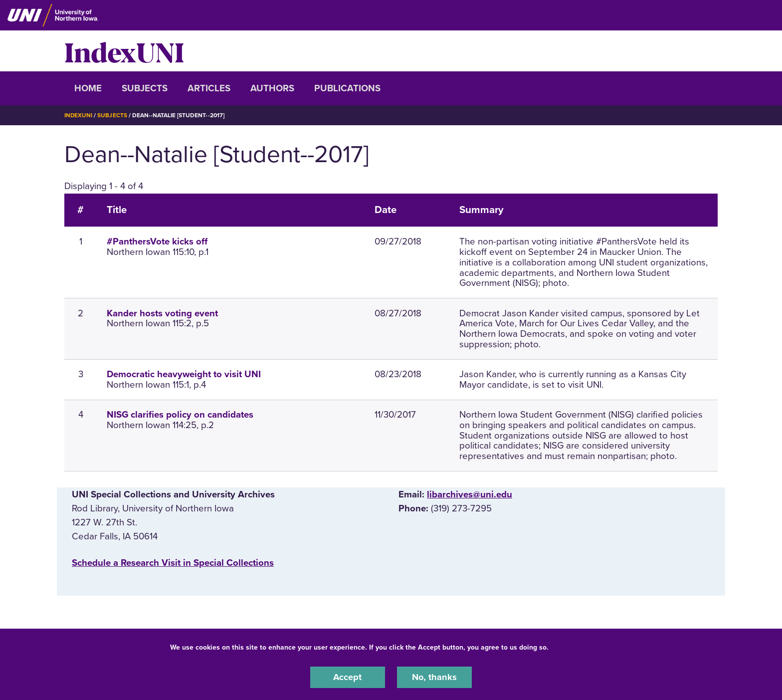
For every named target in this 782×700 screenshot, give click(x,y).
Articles (209, 88)
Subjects (145, 88)
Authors (272, 88)
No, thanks (434, 677)
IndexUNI (124, 51)
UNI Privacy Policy (582, 647)
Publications (347, 88)
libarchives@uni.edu (470, 494)
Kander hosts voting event (162, 313)
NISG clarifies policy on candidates (180, 415)
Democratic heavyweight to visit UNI (184, 374)
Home (88, 88)
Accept (348, 677)
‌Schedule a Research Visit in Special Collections (173, 562)
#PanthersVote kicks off (157, 241)
